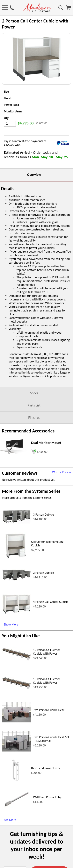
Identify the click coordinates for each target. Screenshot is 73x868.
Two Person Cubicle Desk (49, 710)
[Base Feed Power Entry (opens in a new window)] (15, 783)
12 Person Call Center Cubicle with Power (47, 652)
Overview (34, 175)
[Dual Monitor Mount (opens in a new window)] (15, 455)
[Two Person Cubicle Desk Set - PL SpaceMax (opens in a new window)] (17, 750)
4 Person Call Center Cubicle (51, 602)
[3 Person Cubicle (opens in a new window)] (17, 523)
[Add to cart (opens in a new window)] (39, 451)
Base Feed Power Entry (46, 768)
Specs (34, 393)
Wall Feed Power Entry (47, 797)
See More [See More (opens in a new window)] (10, 820)
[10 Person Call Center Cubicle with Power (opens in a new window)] (17, 689)
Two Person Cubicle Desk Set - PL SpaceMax (51, 739)
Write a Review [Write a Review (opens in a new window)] (62, 472)
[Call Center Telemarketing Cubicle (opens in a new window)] (16, 558)
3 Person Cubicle (44, 515)
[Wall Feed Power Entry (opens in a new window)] (17, 808)
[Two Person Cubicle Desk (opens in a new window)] (17, 721)
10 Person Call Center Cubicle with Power (47, 681)
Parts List (34, 405)
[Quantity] (10, 124)
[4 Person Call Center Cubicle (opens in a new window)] (17, 613)
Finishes (34, 418)
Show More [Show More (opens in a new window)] (11, 624)
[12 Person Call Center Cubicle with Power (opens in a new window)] (17, 660)
